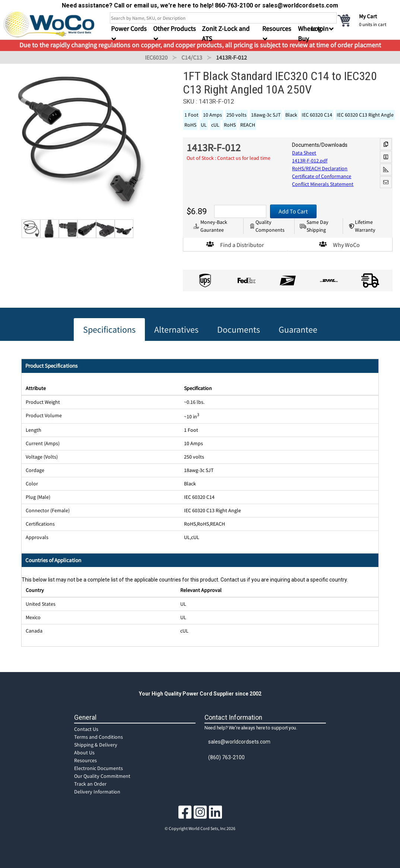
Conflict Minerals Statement (323, 184)
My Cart (368, 16)
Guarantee (298, 330)
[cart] (366, 20)
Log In (320, 28)
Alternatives (176, 330)
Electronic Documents (99, 768)
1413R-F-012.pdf (310, 161)
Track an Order (90, 784)
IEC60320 (156, 57)
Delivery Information (97, 792)
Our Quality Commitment (102, 776)
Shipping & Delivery (96, 745)
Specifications (109, 330)
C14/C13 (192, 57)
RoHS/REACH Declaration (320, 168)
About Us (84, 753)
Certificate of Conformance (322, 176)
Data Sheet (304, 153)
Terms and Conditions (99, 737)
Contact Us (86, 729)
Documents (239, 330)
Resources (85, 760)
